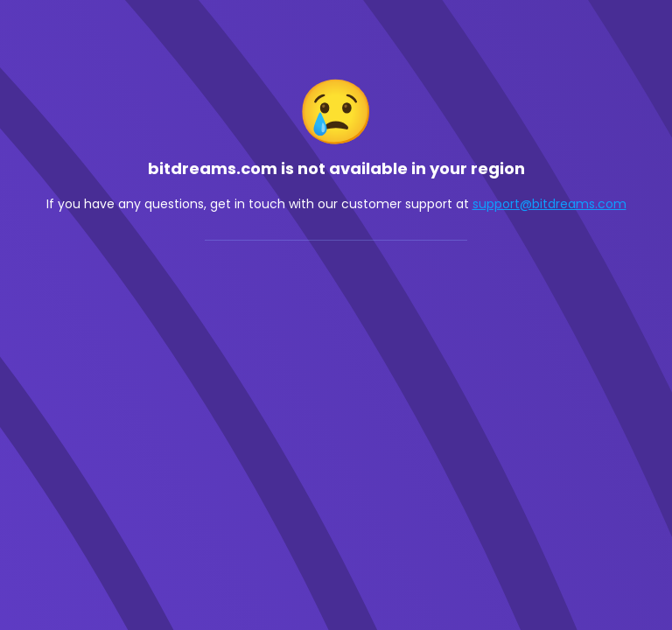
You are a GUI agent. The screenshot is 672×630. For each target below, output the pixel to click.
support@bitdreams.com (549, 204)
